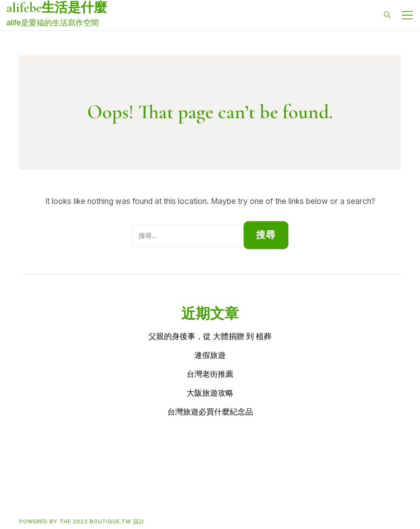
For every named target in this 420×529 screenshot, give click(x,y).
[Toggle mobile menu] (407, 15)
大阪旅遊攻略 (210, 393)
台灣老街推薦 (210, 374)
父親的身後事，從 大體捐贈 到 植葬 (210, 336)
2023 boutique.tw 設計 (109, 521)
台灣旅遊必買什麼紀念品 (210, 412)
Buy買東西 (67, 494)
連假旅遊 (210, 355)
